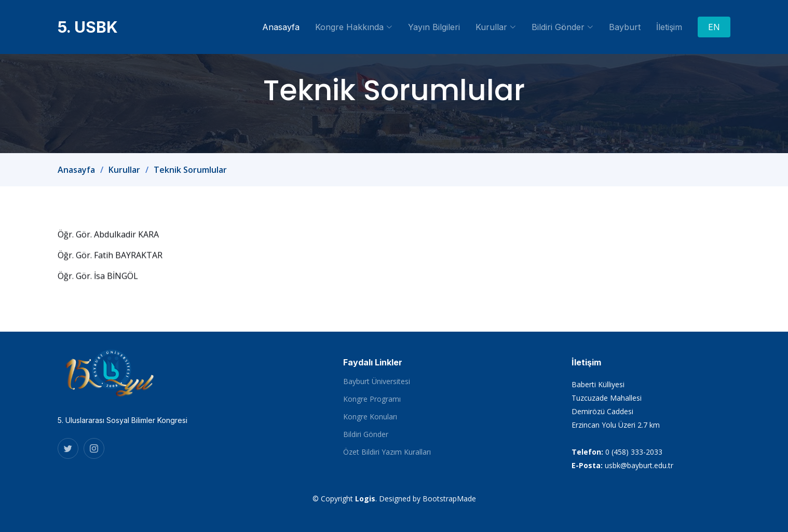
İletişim (669, 27)
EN (714, 27)
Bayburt (625, 27)
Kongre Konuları (370, 417)
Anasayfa (281, 27)
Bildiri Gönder (366, 434)
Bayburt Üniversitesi (377, 381)
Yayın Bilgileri (434, 27)
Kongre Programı (372, 399)
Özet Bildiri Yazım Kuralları (387, 452)
